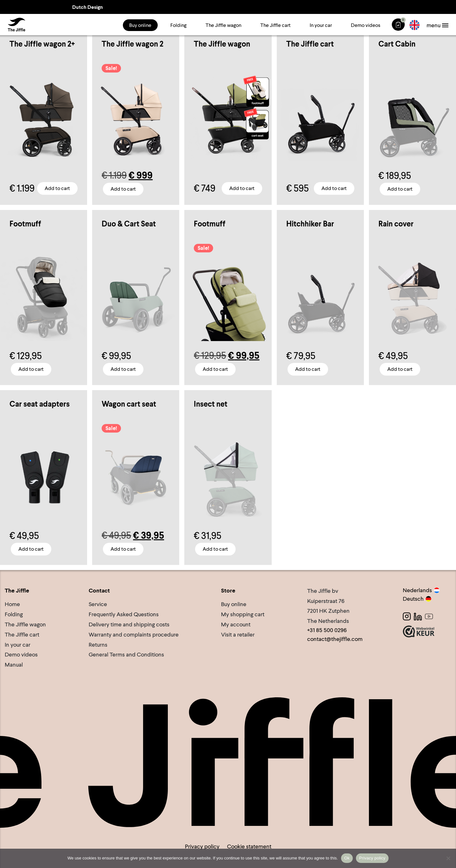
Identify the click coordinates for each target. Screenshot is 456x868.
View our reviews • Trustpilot (279, 7)
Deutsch (417, 599)
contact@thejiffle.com (335, 639)
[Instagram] (407, 616)
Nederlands (421, 590)
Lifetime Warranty (399, 7)
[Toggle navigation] (437, 25)
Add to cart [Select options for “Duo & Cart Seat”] (123, 369)
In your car (321, 25)
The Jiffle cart (275, 25)
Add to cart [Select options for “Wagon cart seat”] (123, 549)
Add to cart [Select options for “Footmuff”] (31, 369)
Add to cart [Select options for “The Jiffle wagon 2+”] (57, 188)
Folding (178, 25)
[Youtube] (429, 616)
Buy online (140, 25)
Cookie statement (249, 846)
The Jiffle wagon (223, 25)
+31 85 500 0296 (327, 630)
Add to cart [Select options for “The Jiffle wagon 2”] (123, 189)
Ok (347, 858)
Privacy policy (202, 846)
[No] (448, 858)
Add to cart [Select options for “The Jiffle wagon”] (242, 188)
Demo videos (366, 25)
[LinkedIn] (418, 616)
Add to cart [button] (334, 188)
